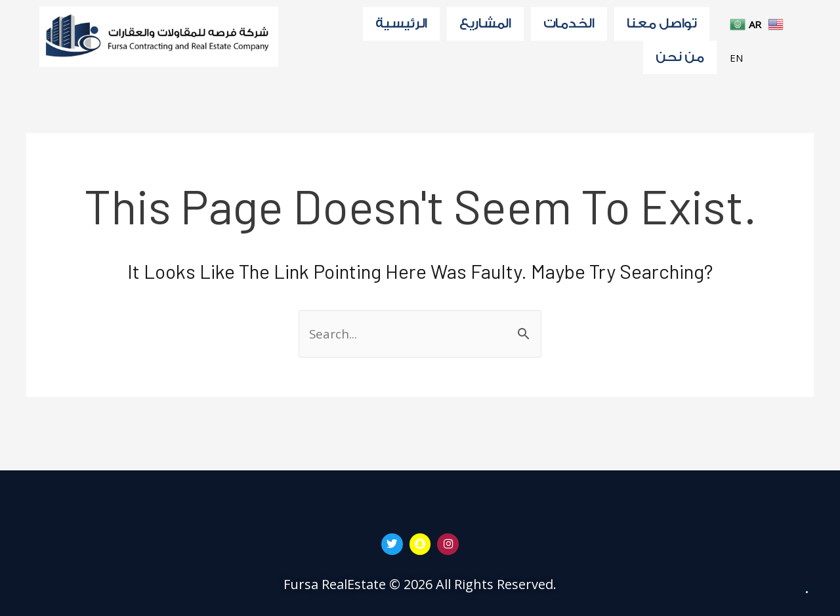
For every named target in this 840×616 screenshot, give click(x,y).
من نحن (680, 62)
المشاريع (485, 25)
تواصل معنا (662, 25)
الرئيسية (401, 25)
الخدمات (569, 25)
